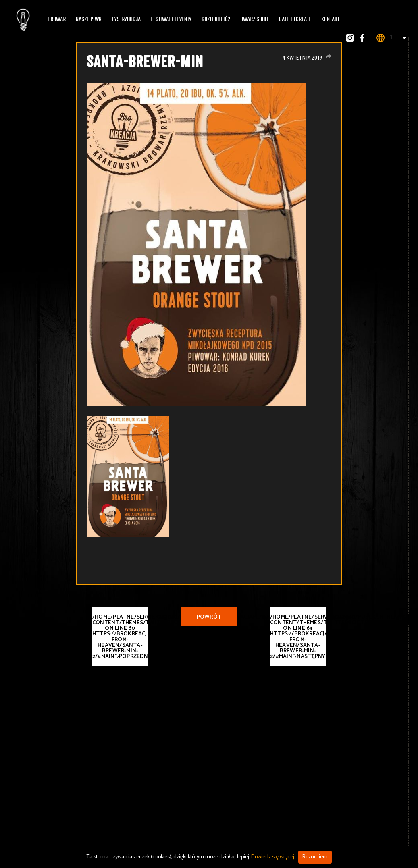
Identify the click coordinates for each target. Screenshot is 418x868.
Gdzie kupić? (216, 19)
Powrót (209, 617)
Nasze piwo (89, 19)
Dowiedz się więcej (273, 857)
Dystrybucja (126, 19)
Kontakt (330, 19)
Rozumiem (315, 857)
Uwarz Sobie (255, 19)
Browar (57, 19)
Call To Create (295, 19)
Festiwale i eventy (171, 19)
